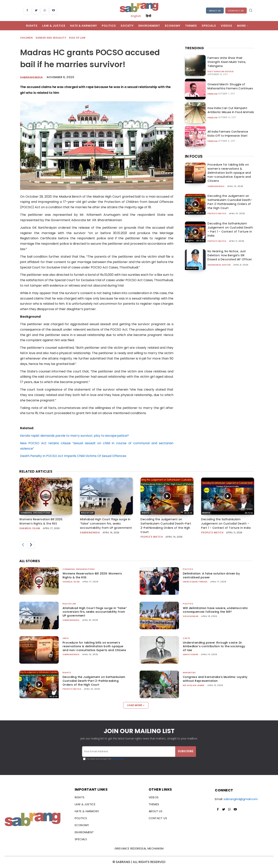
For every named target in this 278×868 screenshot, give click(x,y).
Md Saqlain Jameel (194, 685)
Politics (188, 569)
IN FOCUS (194, 156)
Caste (186, 638)
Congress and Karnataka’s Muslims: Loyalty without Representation (215, 679)
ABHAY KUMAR (191, 654)
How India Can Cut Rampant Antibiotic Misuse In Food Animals (230, 110)
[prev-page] (23, 545)
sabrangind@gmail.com (241, 799)
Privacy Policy (118, 759)
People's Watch (217, 214)
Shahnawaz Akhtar (219, 265)
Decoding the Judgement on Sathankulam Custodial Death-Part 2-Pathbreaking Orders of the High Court (230, 202)
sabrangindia (216, 186)
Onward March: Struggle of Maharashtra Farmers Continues (229, 86)
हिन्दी (148, 16)
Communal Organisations (35, 513)
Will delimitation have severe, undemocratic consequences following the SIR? (215, 610)
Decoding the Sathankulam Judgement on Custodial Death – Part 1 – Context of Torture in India (230, 230)
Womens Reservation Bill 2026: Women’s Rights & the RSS (92, 575)
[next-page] (31, 545)
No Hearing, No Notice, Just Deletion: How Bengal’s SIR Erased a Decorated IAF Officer (230, 255)
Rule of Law (77, 38)
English (136, 16)
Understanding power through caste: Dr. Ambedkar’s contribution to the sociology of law (214, 646)
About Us (215, 11)
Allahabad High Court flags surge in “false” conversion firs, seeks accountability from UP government (106, 524)
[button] (251, 10)
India (189, 181)
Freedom (213, 94)
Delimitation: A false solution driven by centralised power (211, 575)
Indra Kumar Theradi (195, 582)
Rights (190, 213)
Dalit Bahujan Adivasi (221, 72)
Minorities (192, 268)
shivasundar (191, 616)
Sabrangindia (31, 77)
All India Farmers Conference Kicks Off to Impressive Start (231, 134)
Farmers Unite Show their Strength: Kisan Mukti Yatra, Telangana (226, 62)
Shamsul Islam (30, 528)
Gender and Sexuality (51, 38)
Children (27, 38)
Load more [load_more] (136, 705)
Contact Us (236, 11)
